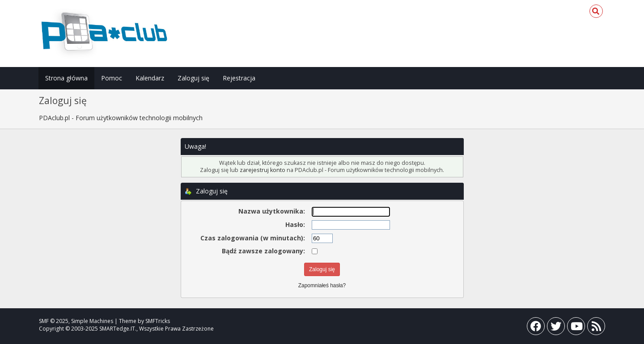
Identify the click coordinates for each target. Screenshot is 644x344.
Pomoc (112, 78)
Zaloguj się (193, 78)
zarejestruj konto (263, 170)
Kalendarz (150, 78)
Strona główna (66, 78)
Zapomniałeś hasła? (322, 285)
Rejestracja (239, 78)
